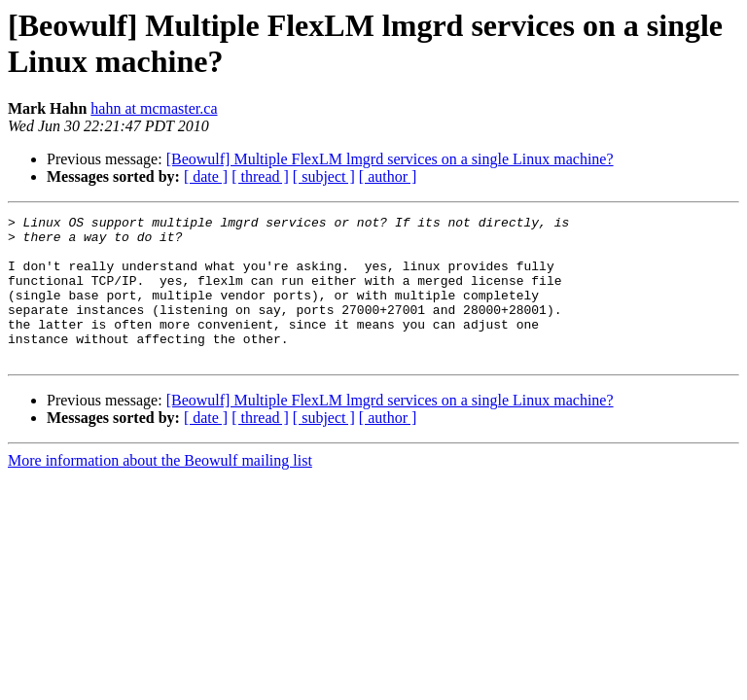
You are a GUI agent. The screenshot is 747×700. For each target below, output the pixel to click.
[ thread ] (260, 176)
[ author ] (388, 176)
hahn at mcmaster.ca (154, 108)
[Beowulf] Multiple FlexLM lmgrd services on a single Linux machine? (390, 159)
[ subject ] (324, 176)
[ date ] (206, 176)
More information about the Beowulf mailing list (160, 490)
